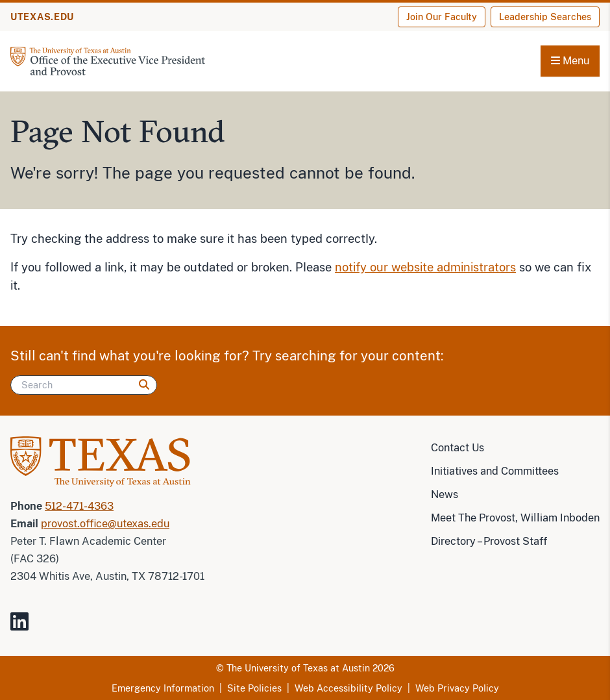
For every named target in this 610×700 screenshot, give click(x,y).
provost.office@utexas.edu (105, 524)
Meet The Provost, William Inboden (515, 518)
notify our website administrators (425, 267)
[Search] (84, 385)
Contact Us (457, 448)
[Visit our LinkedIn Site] (25, 627)
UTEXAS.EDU (42, 17)
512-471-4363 (79, 506)
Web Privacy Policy (457, 688)
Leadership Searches (545, 17)
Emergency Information (163, 688)
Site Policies (254, 688)
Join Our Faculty (442, 17)
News (445, 494)
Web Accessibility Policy (348, 688)
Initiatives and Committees (495, 471)
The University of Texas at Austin (298, 668)
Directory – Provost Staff (489, 541)
